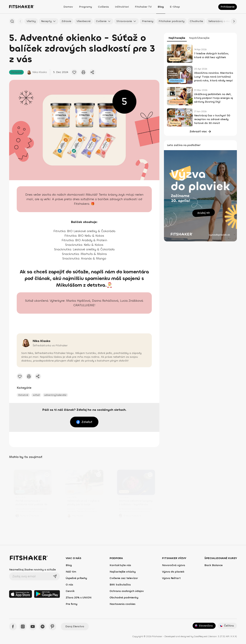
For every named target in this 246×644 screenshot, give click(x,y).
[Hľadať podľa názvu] (12, 21)
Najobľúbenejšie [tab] (199, 38)
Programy (85, 7)
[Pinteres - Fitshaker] (52, 627)
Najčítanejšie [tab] (177, 38)
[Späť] (21, 21)
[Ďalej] (234, 21)
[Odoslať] (55, 576)
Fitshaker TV (143, 7)
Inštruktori (122, 7)
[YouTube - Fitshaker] (33, 627)
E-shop (175, 7)
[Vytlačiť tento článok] (83, 72)
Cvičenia (103, 7)
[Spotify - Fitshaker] (43, 627)
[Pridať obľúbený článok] (74, 72)
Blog (161, 7)
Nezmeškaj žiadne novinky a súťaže (32, 570)
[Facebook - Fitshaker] (13, 627)
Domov (68, 7)
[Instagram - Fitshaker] (23, 627)
